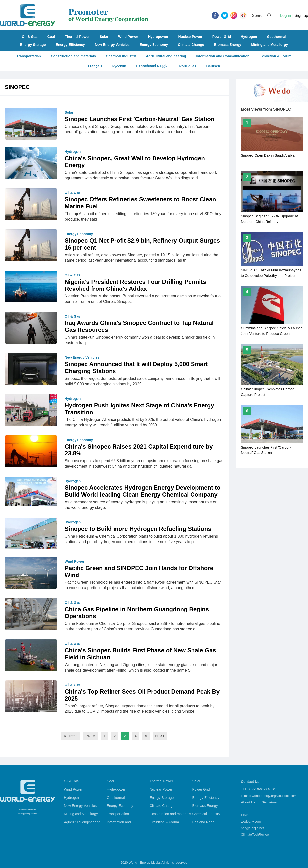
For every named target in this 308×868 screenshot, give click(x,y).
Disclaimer (270, 802)
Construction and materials (73, 56)
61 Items (71, 736)
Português (188, 66)
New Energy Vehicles (112, 45)
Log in (286, 16)
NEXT (160, 736)
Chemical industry (121, 56)
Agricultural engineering (166, 56)
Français (95, 66)
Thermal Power (77, 37)
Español (143, 66)
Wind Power (128, 37)
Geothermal (276, 37)
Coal (51, 37)
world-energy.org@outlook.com (274, 796)
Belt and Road (204, 822)
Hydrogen (249, 37)
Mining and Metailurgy (269, 45)
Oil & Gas (30, 37)
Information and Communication (223, 56)
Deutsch (213, 66)
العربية (165, 66)
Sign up (301, 16)
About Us (248, 802)
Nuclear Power (190, 37)
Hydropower (158, 37)
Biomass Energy (228, 45)
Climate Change (191, 45)
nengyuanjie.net (252, 828)
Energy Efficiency (70, 45)
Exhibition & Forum (275, 56)
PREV (90, 736)
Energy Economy (154, 45)
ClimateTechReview (255, 834)
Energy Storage (33, 45)
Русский (119, 66)
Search (258, 16)
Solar (104, 37)
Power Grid (222, 37)
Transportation (29, 56)
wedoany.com (251, 821)
